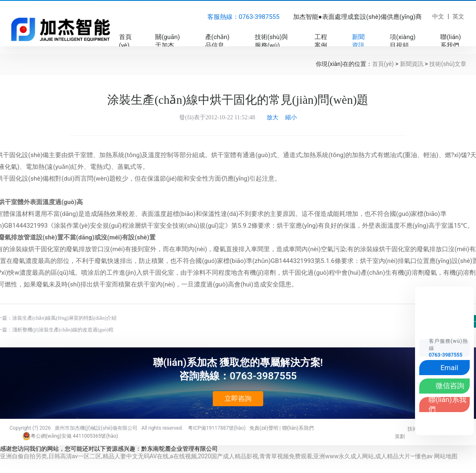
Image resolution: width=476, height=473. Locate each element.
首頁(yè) (383, 64)
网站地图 (446, 456)
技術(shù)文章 (448, 64)
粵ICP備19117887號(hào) (217, 428)
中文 (438, 16)
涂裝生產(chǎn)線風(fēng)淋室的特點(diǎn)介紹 (64, 318)
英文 (458, 16)
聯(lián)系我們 (298, 428)
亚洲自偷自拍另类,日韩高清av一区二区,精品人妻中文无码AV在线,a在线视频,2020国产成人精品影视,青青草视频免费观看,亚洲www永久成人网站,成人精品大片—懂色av (216, 456)
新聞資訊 (412, 64)
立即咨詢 (238, 398)
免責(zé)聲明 (264, 428)
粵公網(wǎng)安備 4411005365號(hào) (70, 436)
